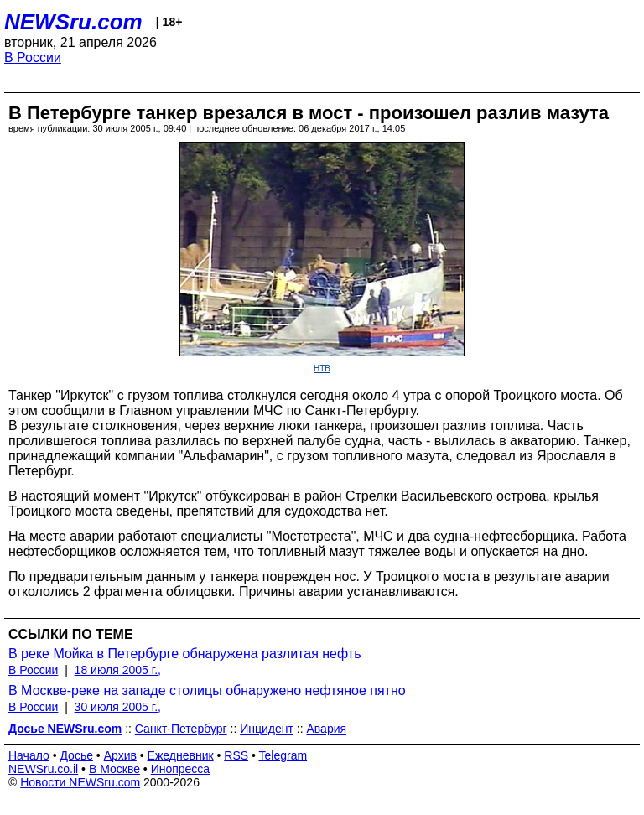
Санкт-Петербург (181, 729)
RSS (236, 755)
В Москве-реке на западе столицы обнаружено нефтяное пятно (207, 690)
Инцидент (267, 729)
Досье (76, 755)
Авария (327, 729)
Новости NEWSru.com (80, 782)
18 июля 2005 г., (118, 670)
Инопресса (181, 769)
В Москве (114, 769)
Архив (120, 755)
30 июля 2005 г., (118, 707)
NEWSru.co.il (43, 769)
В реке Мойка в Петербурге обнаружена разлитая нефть (184, 654)
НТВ (322, 369)
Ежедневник (181, 755)
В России (33, 57)
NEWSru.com (73, 22)
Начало (29, 755)
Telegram (283, 755)
